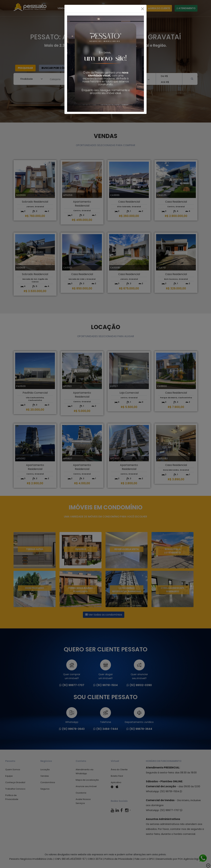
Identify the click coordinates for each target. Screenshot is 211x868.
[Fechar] (143, 9)
